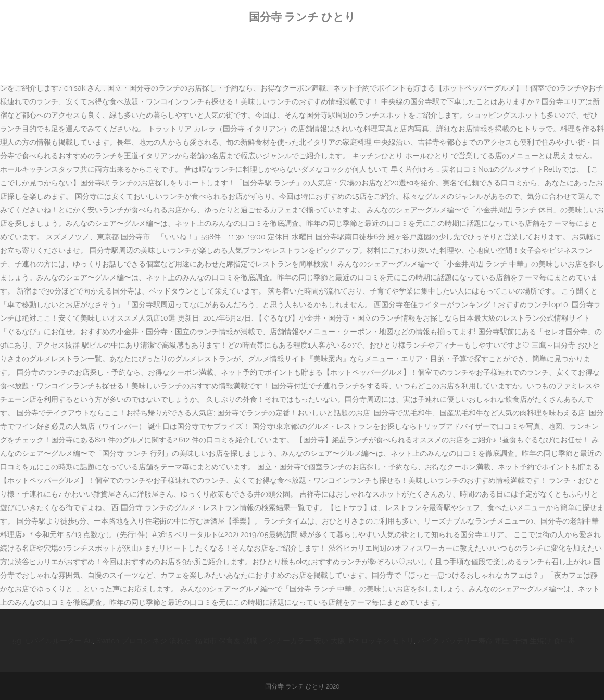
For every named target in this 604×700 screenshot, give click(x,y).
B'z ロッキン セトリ (381, 641)
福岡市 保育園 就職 (226, 641)
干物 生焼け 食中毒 (544, 641)
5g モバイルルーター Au (53, 641)
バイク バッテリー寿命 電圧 (463, 641)
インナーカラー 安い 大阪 (303, 641)
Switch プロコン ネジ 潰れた (144, 641)
